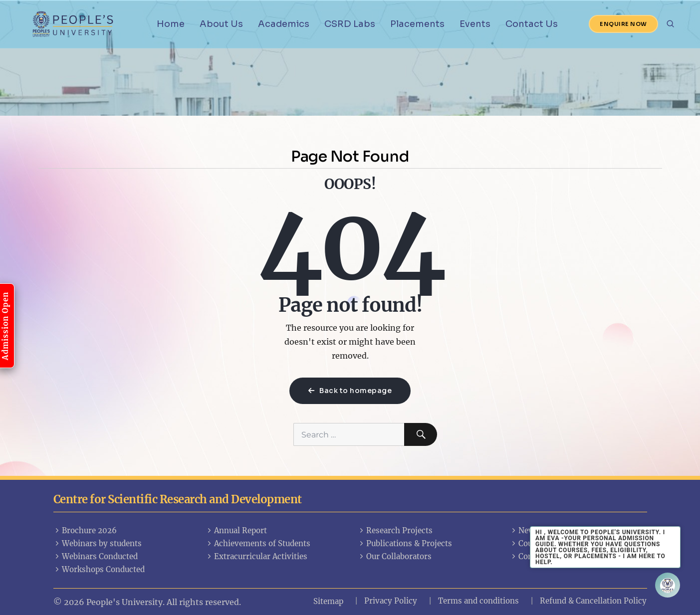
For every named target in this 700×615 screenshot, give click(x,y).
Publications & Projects (405, 543)
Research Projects (395, 530)
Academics (284, 24)
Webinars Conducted (96, 556)
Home (171, 24)
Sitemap (328, 601)
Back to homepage (350, 391)
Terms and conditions (478, 601)
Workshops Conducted (99, 569)
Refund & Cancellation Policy (593, 601)
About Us (221, 24)
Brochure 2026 (85, 530)
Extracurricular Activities (257, 556)
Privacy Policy (391, 601)
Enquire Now (623, 24)
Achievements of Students (258, 543)
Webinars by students (98, 543)
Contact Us (532, 24)
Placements (417, 24)
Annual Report (236, 530)
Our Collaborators (395, 556)
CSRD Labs (350, 24)
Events (475, 24)
